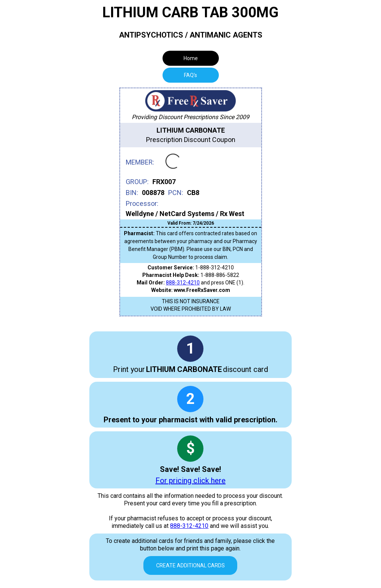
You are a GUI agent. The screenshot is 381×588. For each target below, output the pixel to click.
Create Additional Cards (190, 565)
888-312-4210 (183, 283)
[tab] (191, 75)
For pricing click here (190, 481)
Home (191, 58)
